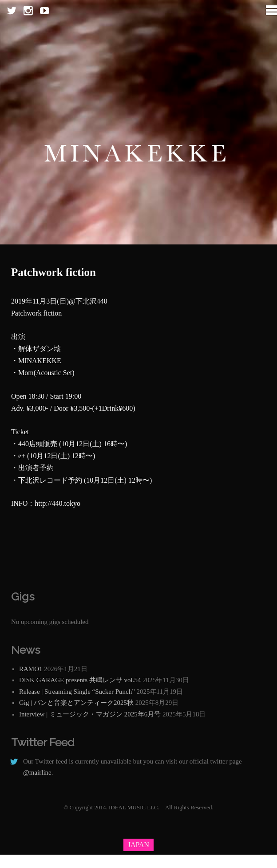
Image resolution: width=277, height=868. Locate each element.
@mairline (37, 772)
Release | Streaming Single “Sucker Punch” (77, 692)
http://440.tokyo (57, 503)
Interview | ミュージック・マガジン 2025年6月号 (90, 714)
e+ (22, 456)
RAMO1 (31, 669)
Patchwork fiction (53, 272)
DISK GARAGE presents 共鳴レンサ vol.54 (80, 680)
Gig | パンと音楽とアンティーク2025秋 (76, 703)
